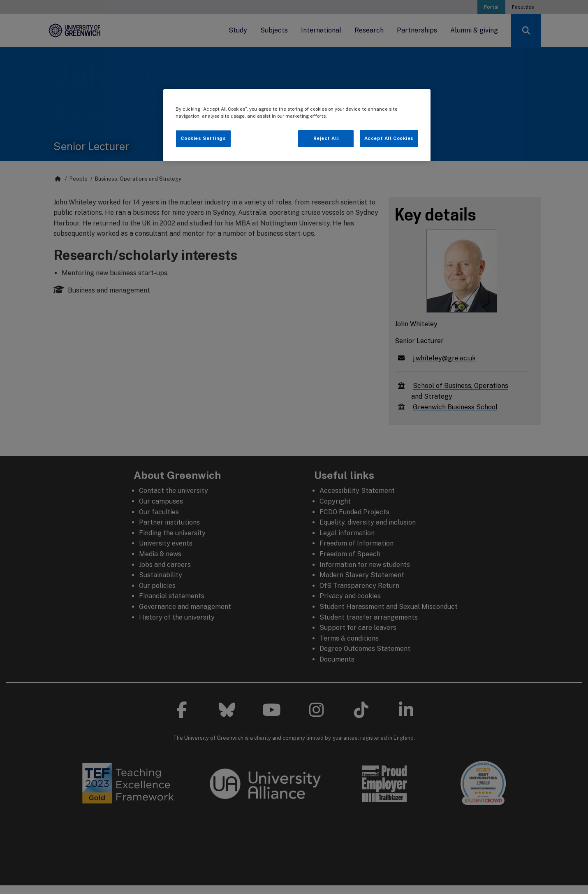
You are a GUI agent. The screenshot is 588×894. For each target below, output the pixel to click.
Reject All (326, 138)
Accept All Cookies (389, 138)
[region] (297, 125)
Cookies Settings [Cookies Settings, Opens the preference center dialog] (203, 138)
